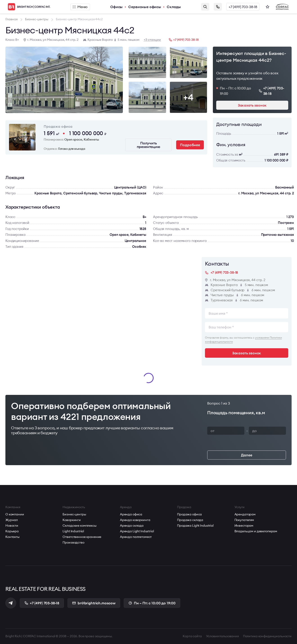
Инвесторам (244, 526)
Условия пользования (222, 636)
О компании (15, 514)
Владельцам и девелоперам (256, 531)
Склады (174, 7)
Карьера (12, 531)
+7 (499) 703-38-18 (243, 7)
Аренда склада (132, 526)
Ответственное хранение (82, 537)
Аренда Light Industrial (137, 531)
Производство (73, 542)
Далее (246, 455)
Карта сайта (192, 636)
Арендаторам (245, 514)
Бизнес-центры (74, 514)
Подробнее (190, 145)
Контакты (12, 537)
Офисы (116, 7)
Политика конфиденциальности (267, 636)
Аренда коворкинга (135, 520)
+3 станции (152, 40)
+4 (188, 97)
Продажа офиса (189, 514)
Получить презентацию (148, 145)
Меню (80, 7)
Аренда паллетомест (136, 537)
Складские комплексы (79, 526)
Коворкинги (72, 520)
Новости (12, 526)
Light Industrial (73, 531)
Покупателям (244, 520)
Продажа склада (190, 520)
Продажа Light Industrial (195, 526)
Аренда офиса (131, 514)
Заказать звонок (218, 7)
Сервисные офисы (145, 7)
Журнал (12, 520)
